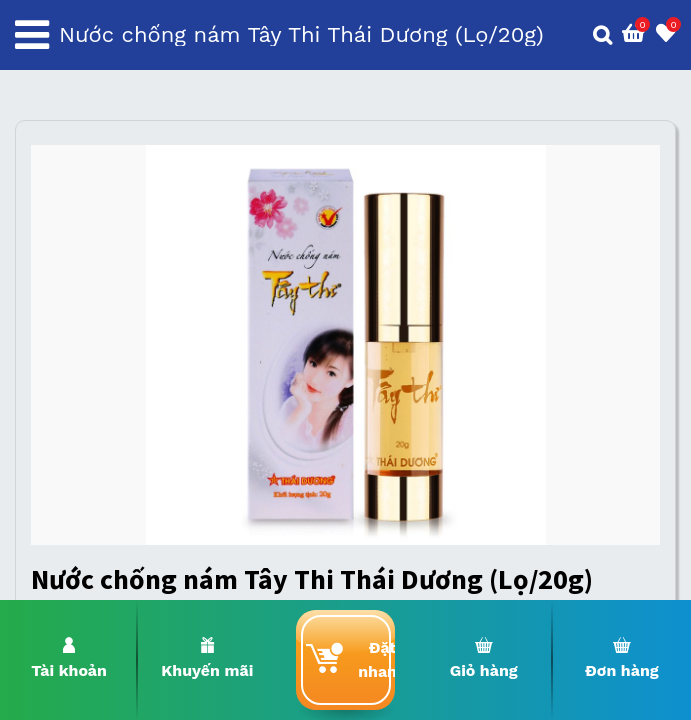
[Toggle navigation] (32, 35)
